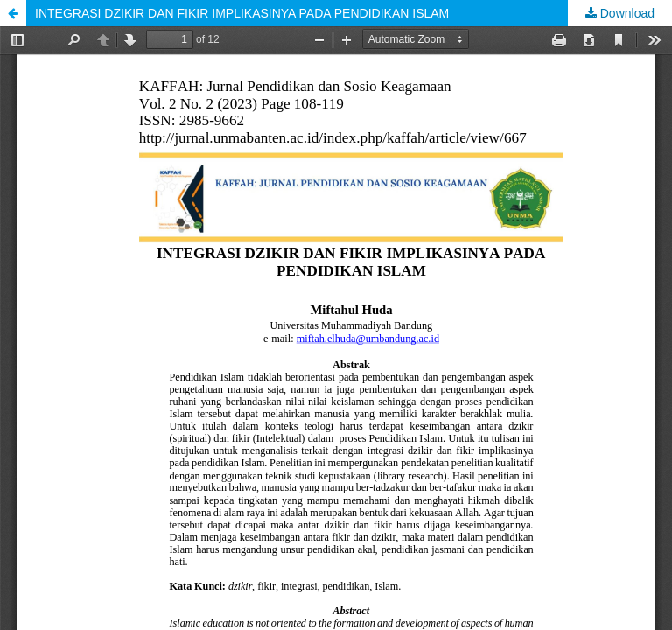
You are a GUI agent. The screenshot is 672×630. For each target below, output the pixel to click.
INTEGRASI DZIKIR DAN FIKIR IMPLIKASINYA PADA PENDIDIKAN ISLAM (242, 13)
